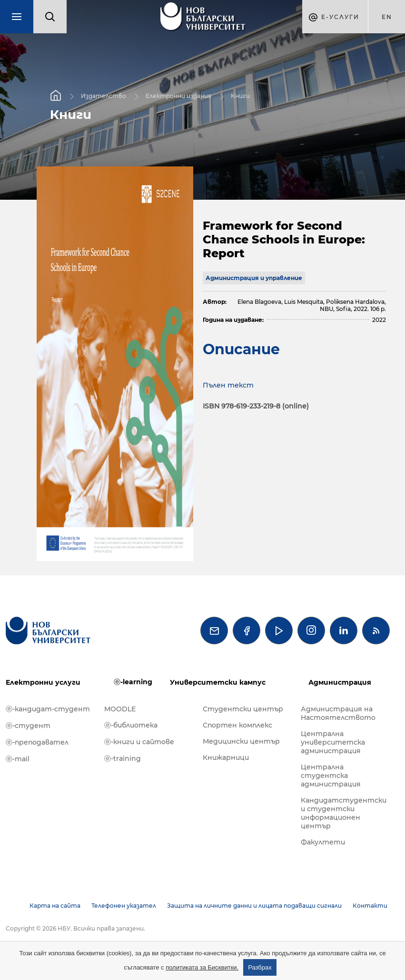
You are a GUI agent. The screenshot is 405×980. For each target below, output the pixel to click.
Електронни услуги (43, 682)
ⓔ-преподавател (37, 742)
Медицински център (241, 741)
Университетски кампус (218, 682)
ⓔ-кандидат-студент (48, 709)
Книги (240, 96)
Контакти (370, 906)
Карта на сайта (55, 906)
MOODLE (120, 709)
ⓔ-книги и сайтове (139, 742)
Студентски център (243, 709)
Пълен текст (228, 385)
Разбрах (260, 967)
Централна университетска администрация (333, 742)
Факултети (323, 842)
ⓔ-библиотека (131, 725)
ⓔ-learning (133, 682)
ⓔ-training (123, 758)
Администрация (340, 682)
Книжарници (226, 757)
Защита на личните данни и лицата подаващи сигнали (254, 906)
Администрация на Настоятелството (338, 713)
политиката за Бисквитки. (202, 967)
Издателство (104, 96)
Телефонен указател (124, 906)
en (387, 17)
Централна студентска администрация (331, 776)
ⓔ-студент (28, 726)
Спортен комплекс (237, 725)
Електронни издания (178, 96)
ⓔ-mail (18, 759)
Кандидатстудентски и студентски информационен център (344, 813)
